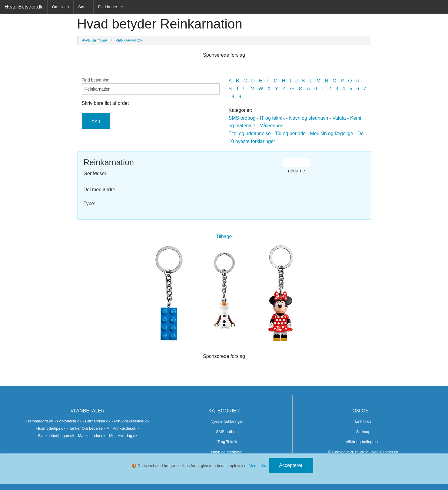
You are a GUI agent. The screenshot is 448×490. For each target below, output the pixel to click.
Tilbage (224, 237)
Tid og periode (290, 133)
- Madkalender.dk (91, 436)
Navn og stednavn (309, 118)
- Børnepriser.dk (96, 421)
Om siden (61, 7)
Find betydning (151, 86)
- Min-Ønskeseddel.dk (131, 421)
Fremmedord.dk (39, 421)
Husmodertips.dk (51, 428)
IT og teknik (272, 118)
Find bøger (108, 7)
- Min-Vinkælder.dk (120, 428)
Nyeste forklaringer (227, 421)
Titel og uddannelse (250, 133)
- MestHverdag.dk (122, 436)
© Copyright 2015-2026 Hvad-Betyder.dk (363, 452)
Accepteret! (291, 465)
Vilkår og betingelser (363, 442)
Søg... (83, 7)
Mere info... (259, 466)
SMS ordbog (242, 118)
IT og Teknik (227, 442)
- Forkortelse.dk (68, 421)
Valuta (339, 118)
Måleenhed (272, 126)
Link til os (363, 421)
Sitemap (363, 432)
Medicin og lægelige (331, 133)
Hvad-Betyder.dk (24, 7)
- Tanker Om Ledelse (85, 428)
